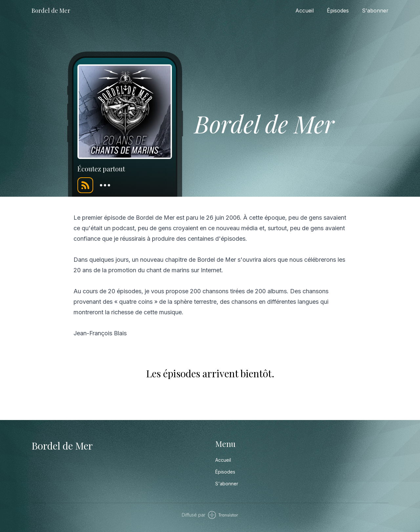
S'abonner (375, 11)
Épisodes (338, 11)
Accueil (304, 11)
